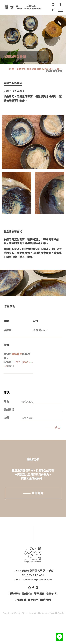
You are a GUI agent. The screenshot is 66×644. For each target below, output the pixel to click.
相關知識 (21, 600)
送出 (58, 428)
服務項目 (39, 594)
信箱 (6, 418)
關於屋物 (15, 594)
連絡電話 (9, 410)
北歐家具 (52, 594)
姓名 (6, 402)
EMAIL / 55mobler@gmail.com (33, 580)
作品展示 (33, 600)
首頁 (11, 69)
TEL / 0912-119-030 (33, 575)
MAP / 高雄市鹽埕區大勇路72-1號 (33, 571)
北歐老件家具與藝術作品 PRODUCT (36, 69)
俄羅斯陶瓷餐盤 (54, 71)
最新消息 (27, 594)
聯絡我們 (17, 354)
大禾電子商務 (57, 613)
